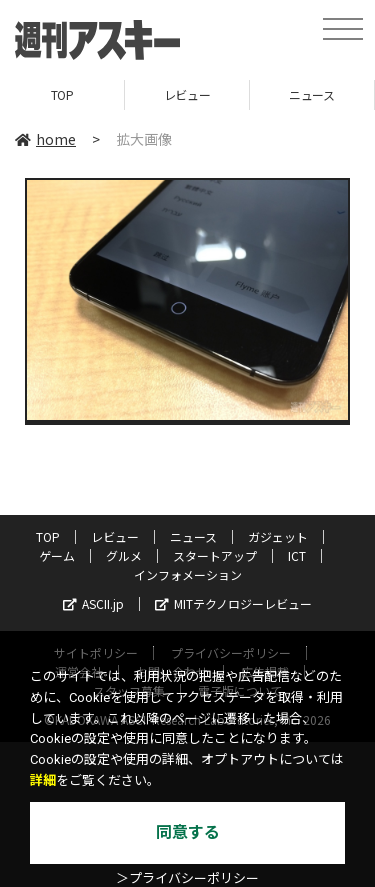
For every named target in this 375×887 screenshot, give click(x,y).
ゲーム (57, 555)
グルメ (124, 555)
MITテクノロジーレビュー (233, 603)
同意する (188, 832)
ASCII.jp (93, 603)
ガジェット (278, 536)
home (45, 139)
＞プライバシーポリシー (187, 878)
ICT (297, 555)
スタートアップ (215, 555)
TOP (62, 94)
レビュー (187, 94)
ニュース (311, 94)
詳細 (43, 780)
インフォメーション (188, 574)
